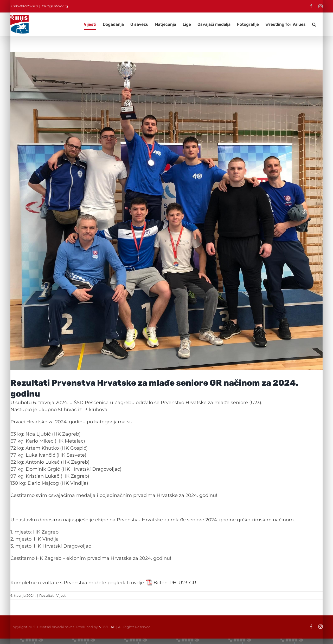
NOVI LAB (107, 627)
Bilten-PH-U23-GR (175, 583)
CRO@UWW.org (55, 6)
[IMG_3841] (166, 211)
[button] (314, 24)
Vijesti (61, 595)
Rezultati (47, 595)
